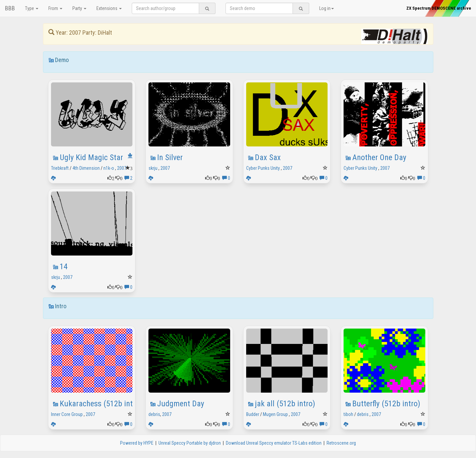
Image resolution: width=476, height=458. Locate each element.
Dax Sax (268, 157)
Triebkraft (60, 168)
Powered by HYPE (137, 443)
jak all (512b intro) (285, 404)
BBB (10, 8)
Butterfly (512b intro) (386, 404)
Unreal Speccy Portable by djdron (190, 443)
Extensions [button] (109, 8)
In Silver (170, 157)
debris (154, 414)
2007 (122, 168)
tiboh (348, 414)
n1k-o (109, 168)
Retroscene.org (341, 443)
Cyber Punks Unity (263, 168)
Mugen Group (275, 414)
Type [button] (32, 8)
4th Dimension (86, 168)
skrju (153, 168)
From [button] (55, 8)
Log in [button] (327, 8)
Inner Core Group (67, 414)
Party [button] (79, 8)
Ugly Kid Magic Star (91, 157)
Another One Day (379, 157)
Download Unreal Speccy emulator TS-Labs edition (274, 443)
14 (64, 267)
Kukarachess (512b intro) (101, 404)
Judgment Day (181, 404)
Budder (253, 414)
